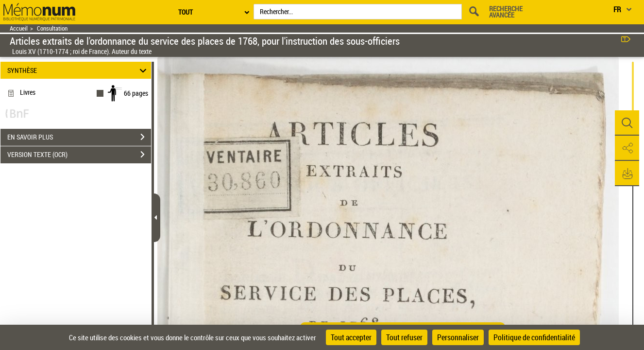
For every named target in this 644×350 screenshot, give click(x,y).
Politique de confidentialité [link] (534, 337)
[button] (627, 123)
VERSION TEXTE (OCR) (79, 155)
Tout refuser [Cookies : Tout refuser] (404, 337)
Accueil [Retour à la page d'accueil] (19, 28)
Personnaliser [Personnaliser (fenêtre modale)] (458, 337)
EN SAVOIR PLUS (79, 137)
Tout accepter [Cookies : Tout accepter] (351, 337)
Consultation (52, 28)
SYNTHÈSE (78, 70)
